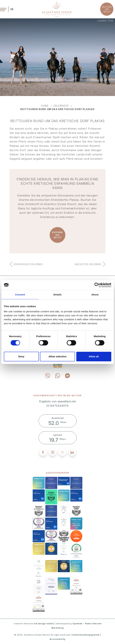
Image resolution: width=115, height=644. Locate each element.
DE (12, 9)
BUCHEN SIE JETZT (107, 9)
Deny (21, 356)
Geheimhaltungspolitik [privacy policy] (86, 635)
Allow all (94, 356)
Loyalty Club (105, 20)
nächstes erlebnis (88, 264)
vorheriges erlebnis (28, 264)
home (45, 106)
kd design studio (44, 624)
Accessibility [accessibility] (57, 639)
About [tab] (95, 295)
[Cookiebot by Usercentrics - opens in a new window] (97, 285)
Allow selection (57, 356)
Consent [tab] (20, 295)
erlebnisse (61, 106)
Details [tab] (58, 295)
